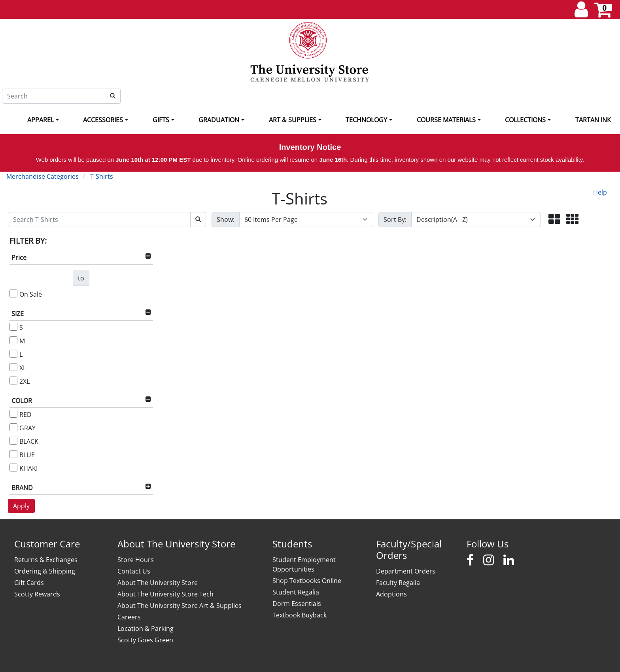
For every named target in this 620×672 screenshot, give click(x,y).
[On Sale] (13, 293)
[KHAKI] (13, 468)
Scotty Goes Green (145, 640)
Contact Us (134, 571)
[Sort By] (476, 220)
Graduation (219, 120)
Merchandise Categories (43, 176)
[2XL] (13, 380)
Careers (129, 617)
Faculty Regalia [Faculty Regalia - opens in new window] (398, 583)
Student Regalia (296, 592)
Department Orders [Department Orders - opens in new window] (406, 571)
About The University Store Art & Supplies (180, 606)
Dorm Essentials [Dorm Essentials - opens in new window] (297, 604)
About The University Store (158, 583)
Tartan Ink (593, 120)
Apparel (41, 120)
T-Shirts (102, 176)
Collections (525, 120)
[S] (13, 327)
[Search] (54, 96)
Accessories (103, 120)
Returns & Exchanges (46, 560)
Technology (366, 120)
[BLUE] (13, 454)
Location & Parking (146, 628)
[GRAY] (13, 427)
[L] (13, 354)
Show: (226, 220)
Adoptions (391, 594)
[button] (554, 220)
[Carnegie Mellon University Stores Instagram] (489, 560)
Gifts (161, 120)
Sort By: (395, 220)
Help (600, 192)
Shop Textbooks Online (307, 581)
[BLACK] (13, 441)
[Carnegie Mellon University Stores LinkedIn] (509, 560)
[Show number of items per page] (306, 220)
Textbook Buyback (300, 615)
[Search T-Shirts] (99, 220)
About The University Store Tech (165, 594)
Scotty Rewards (37, 594)
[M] (13, 340)
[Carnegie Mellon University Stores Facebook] (470, 560)
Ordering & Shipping (45, 571)
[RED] (13, 414)
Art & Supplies (293, 120)
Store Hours (136, 560)
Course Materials (446, 120)
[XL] (13, 367)
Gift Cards (29, 583)
